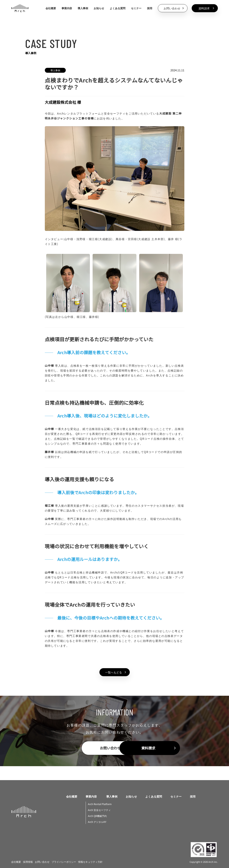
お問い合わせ (42, 862)
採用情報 (28, 862)
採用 (150, 8)
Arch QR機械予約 (97, 816)
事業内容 (91, 796)
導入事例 (83, 8)
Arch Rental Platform (100, 804)
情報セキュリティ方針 (90, 862)
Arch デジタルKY (97, 822)
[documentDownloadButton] (205, 8)
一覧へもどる (116, 672)
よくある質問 (118, 8)
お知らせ (99, 8)
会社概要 (51, 8)
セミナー (136, 8)
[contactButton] (173, 8)
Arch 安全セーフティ (99, 810)
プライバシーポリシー (64, 862)
